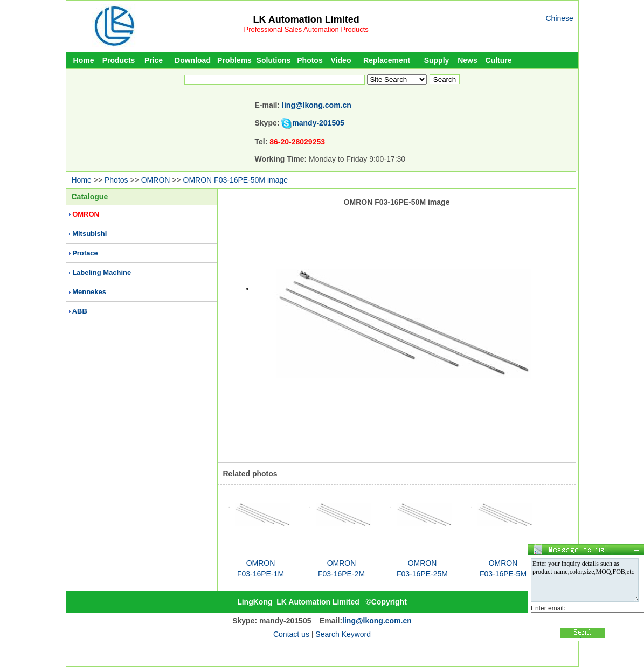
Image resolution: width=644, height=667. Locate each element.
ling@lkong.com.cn (317, 105)
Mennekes (89, 292)
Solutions (274, 60)
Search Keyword (343, 634)
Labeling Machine (102, 272)
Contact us (291, 634)
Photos (310, 60)
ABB (80, 311)
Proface (85, 253)
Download (193, 60)
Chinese (560, 18)
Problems (234, 60)
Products (119, 60)
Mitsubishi (89, 234)
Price (154, 60)
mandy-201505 (318, 123)
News (468, 60)
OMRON (156, 180)
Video (341, 60)
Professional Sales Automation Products (306, 29)
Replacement (387, 60)
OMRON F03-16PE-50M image (236, 180)
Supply (437, 60)
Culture (499, 60)
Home (84, 60)
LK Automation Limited (306, 19)
